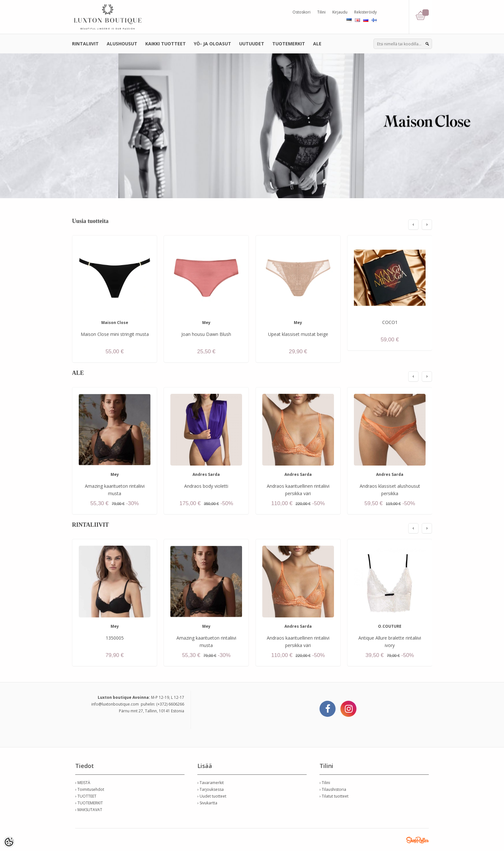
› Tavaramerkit (211, 783)
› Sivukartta (207, 803)
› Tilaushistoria (333, 789)
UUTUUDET (252, 44)
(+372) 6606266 (170, 704)
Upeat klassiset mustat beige (298, 334)
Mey (206, 323)
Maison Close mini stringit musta (115, 334)
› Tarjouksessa (211, 789)
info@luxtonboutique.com (115, 704)
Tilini (321, 12)
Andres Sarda (206, 474)
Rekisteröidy (365, 12)
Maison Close (115, 323)
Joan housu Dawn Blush (206, 334)
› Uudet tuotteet (212, 796)
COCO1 (390, 322)
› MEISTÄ (83, 783)
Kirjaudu (340, 12)
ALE (317, 44)
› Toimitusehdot (90, 789)
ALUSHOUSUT (122, 44)
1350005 (115, 638)
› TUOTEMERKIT (89, 803)
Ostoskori (301, 12)
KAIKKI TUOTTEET (166, 44)
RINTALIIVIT (85, 44)
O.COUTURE (390, 626)
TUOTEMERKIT (289, 44)
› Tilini (325, 783)
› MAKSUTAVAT (89, 810)
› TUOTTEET (86, 796)
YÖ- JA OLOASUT (212, 44)
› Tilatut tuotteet (334, 796)
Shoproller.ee (418, 840)
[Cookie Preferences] (9, 842)
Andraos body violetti (206, 486)
